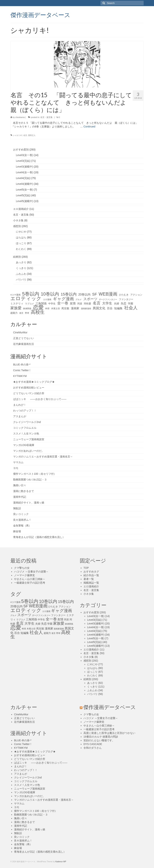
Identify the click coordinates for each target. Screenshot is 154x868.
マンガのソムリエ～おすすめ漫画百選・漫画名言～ (43, 457)
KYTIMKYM (20, 376)
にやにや (21, 232)
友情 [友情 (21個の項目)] (73, 303)
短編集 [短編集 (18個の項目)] (118, 308)
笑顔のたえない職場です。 (99, 740)
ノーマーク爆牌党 (24, 575)
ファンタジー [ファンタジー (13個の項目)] (126, 299)
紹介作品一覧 (91, 575)
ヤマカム (18, 462)
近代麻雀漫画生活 (24, 344)
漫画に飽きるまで (24, 491)
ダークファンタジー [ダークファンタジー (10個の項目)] (108, 299)
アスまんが (20, 416)
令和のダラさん (93, 748)
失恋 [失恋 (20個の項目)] (123, 303)
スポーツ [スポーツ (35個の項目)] (90, 299)
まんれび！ (20, 405)
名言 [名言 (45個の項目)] (97, 303)
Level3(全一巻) (25, 155)
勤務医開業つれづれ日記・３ (30, 480)
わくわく (21, 249)
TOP (86, 568)
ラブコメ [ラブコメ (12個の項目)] (29, 304)
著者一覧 (89, 579)
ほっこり (21, 243)
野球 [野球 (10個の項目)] (27, 313)
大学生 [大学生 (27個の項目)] (107, 303)
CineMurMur (20, 332)
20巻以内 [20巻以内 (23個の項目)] (84, 294)
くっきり (21, 268)
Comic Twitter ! (22, 370)
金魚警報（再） (22, 526)
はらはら (21, 237)
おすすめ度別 (21, 150)
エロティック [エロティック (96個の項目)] (26, 298)
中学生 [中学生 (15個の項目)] (52, 304)
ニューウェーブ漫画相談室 (29, 439)
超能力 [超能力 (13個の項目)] (14, 313)
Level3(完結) (23, 161)
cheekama (20, 117)
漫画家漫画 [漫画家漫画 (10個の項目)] (86, 309)
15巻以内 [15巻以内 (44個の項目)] (69, 294)
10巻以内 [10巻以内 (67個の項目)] (50, 294)
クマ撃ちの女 (22, 568)
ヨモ (16, 468)
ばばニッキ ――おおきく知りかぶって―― (40, 399)
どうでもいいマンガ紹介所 (29, 393)
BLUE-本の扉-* (22, 365)
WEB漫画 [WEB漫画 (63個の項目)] (108, 294)
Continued (89, 127)
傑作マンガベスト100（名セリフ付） (35, 474)
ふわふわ (21, 274)
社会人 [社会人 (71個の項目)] (131, 308)
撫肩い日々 (20, 485)
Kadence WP (61, 862)
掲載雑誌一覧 (91, 583)
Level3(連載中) (25, 167)
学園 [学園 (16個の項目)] (130, 303)
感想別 (17, 226)
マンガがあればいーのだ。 (29, 451)
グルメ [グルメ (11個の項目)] (79, 299)
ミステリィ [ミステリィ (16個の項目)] (17, 303)
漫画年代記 (20, 497)
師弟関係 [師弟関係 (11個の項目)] (27, 309)
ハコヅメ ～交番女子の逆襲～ (31, 572)
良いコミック (21, 514)
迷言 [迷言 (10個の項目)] (21, 313)
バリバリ (21, 280)
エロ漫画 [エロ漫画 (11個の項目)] (47, 299)
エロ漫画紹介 (21, 209)
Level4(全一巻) (25, 172)
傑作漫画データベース (40, 14)
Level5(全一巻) (25, 190)
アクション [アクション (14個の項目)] (136, 295)
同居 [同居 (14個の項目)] (80, 304)
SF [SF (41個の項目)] (95, 294)
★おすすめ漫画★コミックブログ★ (34, 382)
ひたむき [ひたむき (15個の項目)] (124, 295)
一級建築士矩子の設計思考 (30, 583)
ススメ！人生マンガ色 (26, 434)
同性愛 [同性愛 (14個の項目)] (87, 304)
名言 (25, 135)
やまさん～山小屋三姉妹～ (30, 579)
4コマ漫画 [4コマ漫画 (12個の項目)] (15, 295)
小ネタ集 (18, 220)
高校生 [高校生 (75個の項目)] (38, 312)
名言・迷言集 (46, 117)
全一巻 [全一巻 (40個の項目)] (63, 303)
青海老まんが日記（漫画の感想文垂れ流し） (39, 537)
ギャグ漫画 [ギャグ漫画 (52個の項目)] (63, 299)
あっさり (21, 262)
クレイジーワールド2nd (27, 422)
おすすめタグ (91, 572)
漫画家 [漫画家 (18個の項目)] (75, 308)
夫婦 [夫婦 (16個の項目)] (116, 303)
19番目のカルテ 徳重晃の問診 (101, 737)
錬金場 (17, 531)
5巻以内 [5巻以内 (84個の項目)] (31, 294)
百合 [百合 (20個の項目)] (110, 308)
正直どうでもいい (24, 338)
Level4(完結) (23, 178)
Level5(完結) (23, 195)
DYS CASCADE (93, 744)
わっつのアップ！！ (25, 411)
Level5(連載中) (25, 201)
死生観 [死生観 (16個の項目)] (65, 308)
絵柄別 (17, 257)
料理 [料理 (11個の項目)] (47, 309)
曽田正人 (32, 135)
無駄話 (17, 508)
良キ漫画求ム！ (22, 520)
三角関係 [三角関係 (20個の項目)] (41, 303)
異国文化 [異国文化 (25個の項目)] (99, 308)
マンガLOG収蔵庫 (24, 445)
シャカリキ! (17, 135)
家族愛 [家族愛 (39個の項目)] (16, 308)
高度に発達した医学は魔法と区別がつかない (109, 733)
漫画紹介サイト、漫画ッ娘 (29, 503)
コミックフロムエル (25, 428)
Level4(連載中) (25, 184)
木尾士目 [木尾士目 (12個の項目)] (56, 309)
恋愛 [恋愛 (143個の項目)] (38, 307)
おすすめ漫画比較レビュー (29, 388)
